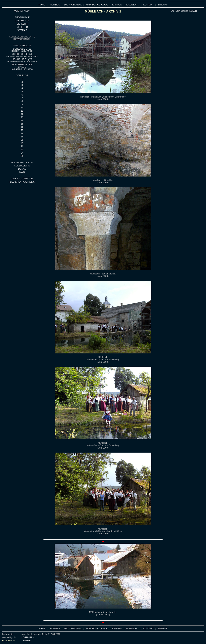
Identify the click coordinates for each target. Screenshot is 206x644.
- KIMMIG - (27, 641)
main (22, 172)
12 (22, 114)
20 (22, 140)
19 (22, 137)
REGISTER (22, 27)
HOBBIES (55, 5)
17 (22, 130)
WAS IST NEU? (22, 11)
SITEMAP (163, 5)
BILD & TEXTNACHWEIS (22, 182)
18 (22, 133)
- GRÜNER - (28, 637)
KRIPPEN (117, 5)
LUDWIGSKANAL (73, 5)
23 (22, 150)
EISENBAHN (133, 5)
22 (22, 146)
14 (22, 120)
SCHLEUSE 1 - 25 (22, 50)
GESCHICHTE (22, 21)
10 (22, 108)
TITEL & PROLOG (22, 46)
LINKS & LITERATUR (22, 179)
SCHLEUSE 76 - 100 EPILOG (22, 67)
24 (22, 153)
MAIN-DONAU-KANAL (97, 5)
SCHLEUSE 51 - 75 (22, 60)
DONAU (22, 169)
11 (22, 111)
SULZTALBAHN (22, 166)
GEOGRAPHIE (22, 17)
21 (22, 143)
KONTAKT (148, 5)
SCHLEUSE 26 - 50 (22, 55)
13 (22, 117)
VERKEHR (22, 24)
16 (22, 127)
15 (22, 124)
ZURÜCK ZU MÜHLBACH (184, 11)
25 (22, 156)
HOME (42, 5)
